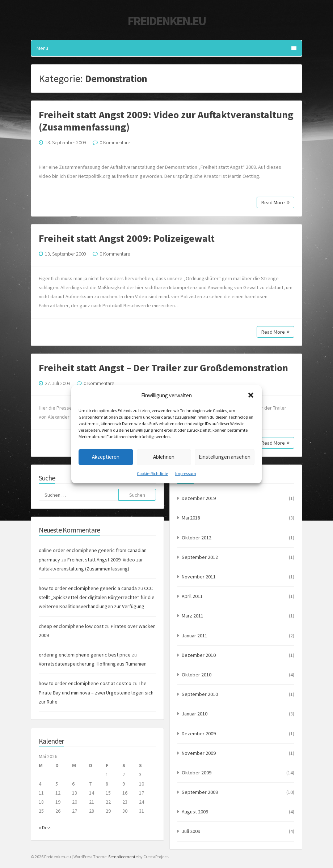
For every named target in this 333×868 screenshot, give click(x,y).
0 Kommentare (115, 142)
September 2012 (200, 557)
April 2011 (192, 596)
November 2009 (199, 753)
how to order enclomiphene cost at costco (85, 683)
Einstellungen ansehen (225, 457)
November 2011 (199, 577)
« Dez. (45, 828)
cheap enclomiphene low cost (71, 626)
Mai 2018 (191, 518)
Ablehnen (164, 457)
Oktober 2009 (197, 773)
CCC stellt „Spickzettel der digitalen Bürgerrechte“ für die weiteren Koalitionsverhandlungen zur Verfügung (97, 597)
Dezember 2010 (199, 655)
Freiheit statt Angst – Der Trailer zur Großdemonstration (163, 368)
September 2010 (200, 694)
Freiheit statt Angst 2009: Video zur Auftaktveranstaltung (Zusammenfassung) (166, 121)
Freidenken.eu (166, 21)
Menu (166, 48)
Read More (275, 202)
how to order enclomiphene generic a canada (88, 588)
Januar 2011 (195, 636)
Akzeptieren (106, 457)
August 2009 (195, 812)
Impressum (186, 473)
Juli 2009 (191, 831)
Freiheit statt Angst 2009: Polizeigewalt (127, 238)
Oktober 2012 (197, 538)
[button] (251, 395)
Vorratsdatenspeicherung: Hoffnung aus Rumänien (93, 664)
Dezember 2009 (199, 734)
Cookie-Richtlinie (152, 473)
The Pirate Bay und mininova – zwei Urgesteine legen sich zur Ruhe (96, 692)
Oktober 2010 (197, 675)
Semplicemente (123, 857)
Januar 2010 (195, 714)
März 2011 (193, 616)
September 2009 (200, 792)
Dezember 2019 (199, 498)
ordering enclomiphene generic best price (85, 655)
